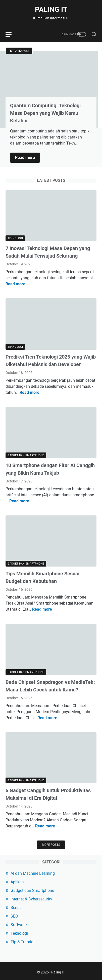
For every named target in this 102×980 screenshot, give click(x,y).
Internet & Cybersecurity (31, 899)
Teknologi (19, 933)
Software (19, 925)
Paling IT (51, 9)
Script (16, 908)
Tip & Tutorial (22, 942)
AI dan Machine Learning (33, 873)
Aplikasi (18, 882)
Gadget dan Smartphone (32, 890)
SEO (14, 916)
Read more (28, 158)
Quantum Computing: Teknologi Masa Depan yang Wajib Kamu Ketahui (45, 113)
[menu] (12, 34)
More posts (51, 845)
